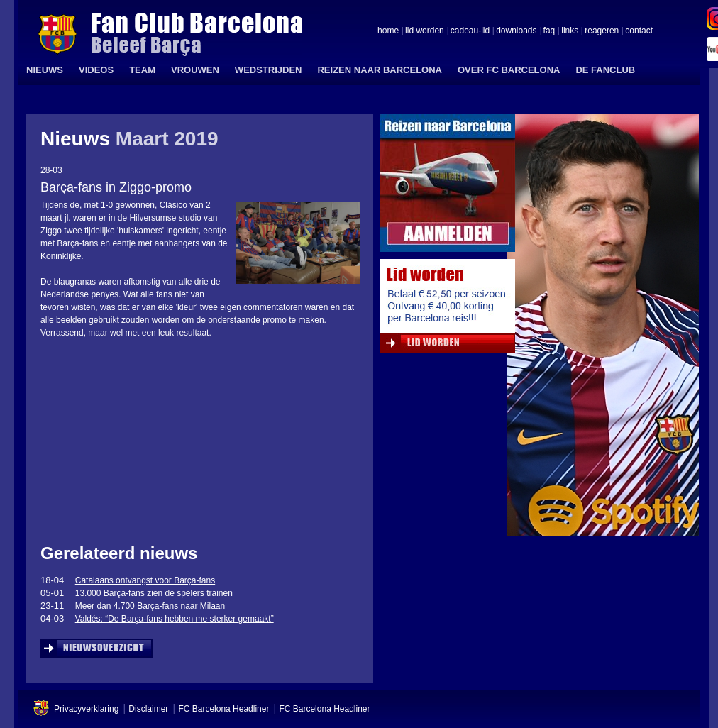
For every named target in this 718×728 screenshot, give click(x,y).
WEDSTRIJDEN (269, 70)
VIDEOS (96, 70)
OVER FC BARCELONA (509, 70)
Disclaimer (148, 709)
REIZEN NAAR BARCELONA (380, 70)
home (388, 31)
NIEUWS (45, 70)
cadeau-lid (470, 31)
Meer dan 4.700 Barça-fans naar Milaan (150, 606)
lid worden (425, 31)
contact (639, 31)
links (570, 31)
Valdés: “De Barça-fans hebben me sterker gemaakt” (175, 619)
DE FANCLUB (605, 70)
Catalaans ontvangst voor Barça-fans (145, 580)
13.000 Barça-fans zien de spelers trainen (154, 593)
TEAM (142, 70)
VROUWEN (195, 70)
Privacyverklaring (86, 709)
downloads (516, 31)
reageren (602, 31)
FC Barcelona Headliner (223, 709)
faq (549, 31)
